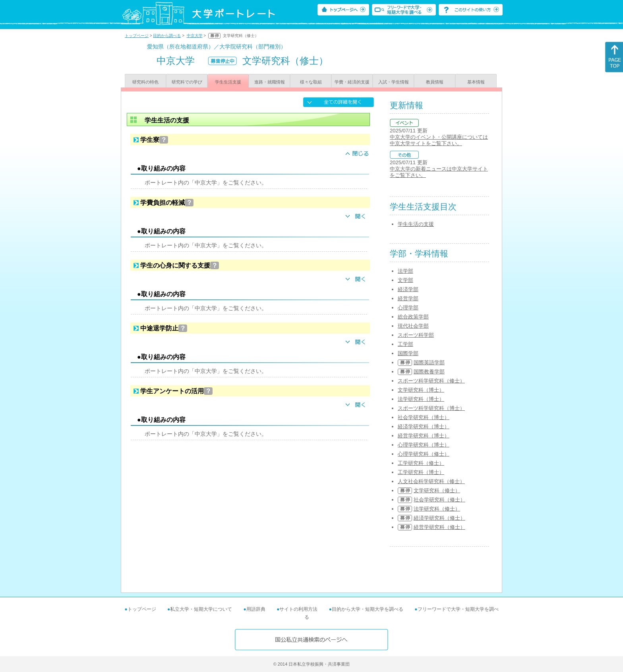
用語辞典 (256, 609)
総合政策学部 (413, 317)
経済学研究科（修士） (439, 518)
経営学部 (408, 298)
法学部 (405, 271)
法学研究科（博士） (421, 399)
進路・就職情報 (270, 82)
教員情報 (435, 82)
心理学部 (408, 308)
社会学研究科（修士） (439, 500)
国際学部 (408, 353)
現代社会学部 (413, 326)
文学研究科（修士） (437, 490)
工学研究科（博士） (421, 472)
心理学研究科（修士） (424, 454)
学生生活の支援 (416, 224)
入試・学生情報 (394, 82)
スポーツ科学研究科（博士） (431, 408)
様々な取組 (311, 82)
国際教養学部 (429, 372)
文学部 (405, 280)
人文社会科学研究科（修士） (431, 481)
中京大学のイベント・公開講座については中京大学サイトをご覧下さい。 (439, 140)
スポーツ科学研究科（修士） (431, 381)
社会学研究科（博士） (424, 417)
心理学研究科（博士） (424, 445)
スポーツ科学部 (416, 335)
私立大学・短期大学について (201, 609)
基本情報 (476, 82)
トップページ (137, 36)
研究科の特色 (145, 82)
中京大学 (195, 36)
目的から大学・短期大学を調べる (368, 609)
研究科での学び (187, 82)
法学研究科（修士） (437, 509)
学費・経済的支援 (352, 82)
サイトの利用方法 (298, 609)
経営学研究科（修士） (439, 527)
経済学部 (408, 289)
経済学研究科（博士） (424, 426)
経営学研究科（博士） (424, 436)
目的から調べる (167, 36)
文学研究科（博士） (421, 390)
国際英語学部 (429, 362)
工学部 (405, 344)
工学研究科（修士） (421, 463)
